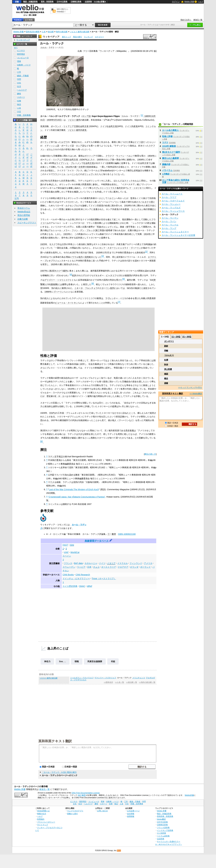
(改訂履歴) (82, 795)
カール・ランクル (170, 225)
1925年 (44, 244)
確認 (166, 374)
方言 (19, 112)
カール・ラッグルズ (171, 208)
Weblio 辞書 (189, 2)
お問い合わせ (102, 811)
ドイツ (102, 563)
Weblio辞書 (189, 795)
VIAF (66, 552)
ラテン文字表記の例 (58, 457)
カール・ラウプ (169, 197)
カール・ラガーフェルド (173, 201)
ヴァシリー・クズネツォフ (105, 678)
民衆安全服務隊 (95, 661)
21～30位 (187, 337)
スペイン (67, 556)
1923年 (67, 234)
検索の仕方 (42, 814)
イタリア (111, 563)
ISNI (72, 545)
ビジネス (21, 51)
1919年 (77, 209)
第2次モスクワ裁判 (171, 152)
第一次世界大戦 (82, 167)
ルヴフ (64, 142)
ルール (67, 219)
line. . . (63, 661)
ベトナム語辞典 (163, 836)
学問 (19, 79)
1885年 (148, 116)
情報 (77, 661)
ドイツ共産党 (131, 126)
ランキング (88, 37)
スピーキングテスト (27, 223)
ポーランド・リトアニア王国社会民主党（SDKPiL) (64, 160)
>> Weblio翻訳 (196, 394)
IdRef (89, 586)
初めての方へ (186, 20)
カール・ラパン (169, 221)
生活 (19, 86)
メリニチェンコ (139, 678)
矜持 (166, 365)
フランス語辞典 (163, 828)
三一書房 (112, 534)
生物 (19, 101)
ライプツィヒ (62, 163)
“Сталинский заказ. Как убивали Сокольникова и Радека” (77, 497)
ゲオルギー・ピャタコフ (105, 275)
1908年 (141, 160)
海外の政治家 (62, 32)
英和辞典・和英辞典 (165, 816)
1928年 (99, 253)
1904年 (151, 156)
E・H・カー (61, 396)
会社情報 (131, 814)
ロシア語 (86, 116)
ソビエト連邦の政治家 (80, 32)
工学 (19, 72)
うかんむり (169, 355)
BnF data (78, 563)
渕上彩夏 (168, 369)
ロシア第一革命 (113, 160)
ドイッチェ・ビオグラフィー (76, 579)
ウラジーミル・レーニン (64, 174)
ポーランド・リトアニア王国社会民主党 (70, 126)
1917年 (44, 181)
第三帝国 (100, 230)
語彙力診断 (23, 219)
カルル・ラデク (48, 48)
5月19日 (58, 120)
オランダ (134, 567)
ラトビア (81, 567)
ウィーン (120, 156)
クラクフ (110, 156)
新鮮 (166, 346)
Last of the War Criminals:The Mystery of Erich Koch (74, 489)
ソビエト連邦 (74, 120)
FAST (65, 545)
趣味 (19, 94)
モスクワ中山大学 (58, 244)
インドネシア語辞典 (165, 830)
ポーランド (46, 142)
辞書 (17, 2)
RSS (119, 851)
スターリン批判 (107, 288)
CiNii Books (68, 575)
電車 (19, 61)
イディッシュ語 (52, 146)
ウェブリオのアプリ (75, 811)
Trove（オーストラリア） (104, 579)
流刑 (87, 257)
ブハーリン (59, 292)
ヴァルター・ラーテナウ (52, 393)
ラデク (165, 142)
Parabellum (107, 170)
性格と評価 (167, 136)
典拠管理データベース (97, 541)
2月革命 (53, 181)
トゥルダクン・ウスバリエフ (82, 678)
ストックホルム (132, 181)
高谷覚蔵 (130, 430)
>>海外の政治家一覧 (147, 682)
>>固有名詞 (108, 682)
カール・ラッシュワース (173, 211)
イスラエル (123, 563)
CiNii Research (83, 575)
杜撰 (166, 360)
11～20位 (176, 337)
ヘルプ (200, 2)
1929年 (54, 264)
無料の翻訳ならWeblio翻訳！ (62, 10)
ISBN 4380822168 (127, 534)
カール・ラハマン (170, 218)
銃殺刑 (128, 275)
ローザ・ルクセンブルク (69, 206)
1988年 (48, 292)
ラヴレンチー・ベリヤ (116, 298)
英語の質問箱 (24, 215)
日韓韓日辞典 (76, 2)
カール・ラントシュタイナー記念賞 (178, 235)
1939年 (50, 120)
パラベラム (167, 170)
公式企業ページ (133, 811)
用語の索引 (77, 37)
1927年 (75, 253)
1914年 (69, 167)
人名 (44, 32)
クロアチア (123, 567)
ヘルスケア (22, 90)
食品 (19, 104)
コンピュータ (23, 58)
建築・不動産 (23, 76)
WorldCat (75, 552)
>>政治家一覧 (131, 682)
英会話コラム (24, 208)
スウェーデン (69, 567)
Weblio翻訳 (161, 819)
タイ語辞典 (161, 833)
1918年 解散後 (169, 146)
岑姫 (113, 661)
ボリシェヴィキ (90, 174)
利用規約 (41, 819)
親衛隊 (54, 284)
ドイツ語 (139, 142)
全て (16, 48)
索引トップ (67, 37)
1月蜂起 (166, 174)
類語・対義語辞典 (30, 2)
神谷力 (47, 661)
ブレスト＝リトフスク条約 (108, 188)
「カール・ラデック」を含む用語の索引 (59, 772)
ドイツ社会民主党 (109, 126)
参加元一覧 (198, 20)
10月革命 (65, 181)
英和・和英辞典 (47, 2)
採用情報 (131, 816)
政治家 (51, 32)
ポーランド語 (68, 146)
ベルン (130, 156)
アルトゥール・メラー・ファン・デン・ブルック (72, 230)
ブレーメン (76, 163)
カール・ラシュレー (171, 204)
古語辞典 (88, 2)
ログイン (176, 2)
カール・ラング (169, 228)
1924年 (147, 234)
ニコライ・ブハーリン (130, 248)
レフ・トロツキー (135, 188)
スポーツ (21, 97)
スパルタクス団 (146, 202)
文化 (19, 83)
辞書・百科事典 (24, 115)
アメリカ (148, 563)
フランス (68, 563)
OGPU (52, 413)
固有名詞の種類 (33, 32)
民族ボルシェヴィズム (107, 227)
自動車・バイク (24, 65)
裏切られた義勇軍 (170, 158)
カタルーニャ (91, 563)
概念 (166, 378)
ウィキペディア (51, 37)
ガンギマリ (169, 341)
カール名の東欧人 (170, 130)
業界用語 (21, 54)
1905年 (100, 160)
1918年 (128, 206)
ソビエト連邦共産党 (77, 130)
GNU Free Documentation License (86, 793)
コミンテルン (137, 209)
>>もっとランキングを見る (190, 387)
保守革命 (130, 227)
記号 (17, 198)
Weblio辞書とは (43, 811)
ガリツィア (90, 156)
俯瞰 (166, 383)
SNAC (82, 586)
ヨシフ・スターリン (108, 248)
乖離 (166, 351)
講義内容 (166, 164)
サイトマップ (43, 825)
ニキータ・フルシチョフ (86, 288)
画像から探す (72, 814)
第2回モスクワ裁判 (58, 271)
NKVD (130, 288)
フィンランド (136, 563)
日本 (89, 567)
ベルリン (112, 198)
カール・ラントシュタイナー (175, 232)
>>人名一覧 (119, 682)
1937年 (44, 271)
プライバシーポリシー (46, 822)
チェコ (96, 567)
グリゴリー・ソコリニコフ (57, 280)
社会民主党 (89, 163)
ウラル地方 (77, 257)
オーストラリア (109, 567)
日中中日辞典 (62, 2)
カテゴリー (99, 37)
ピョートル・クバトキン (67, 303)
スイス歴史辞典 (70, 586)
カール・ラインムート (172, 194)
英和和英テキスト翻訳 (55, 741)
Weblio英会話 (24, 212)
